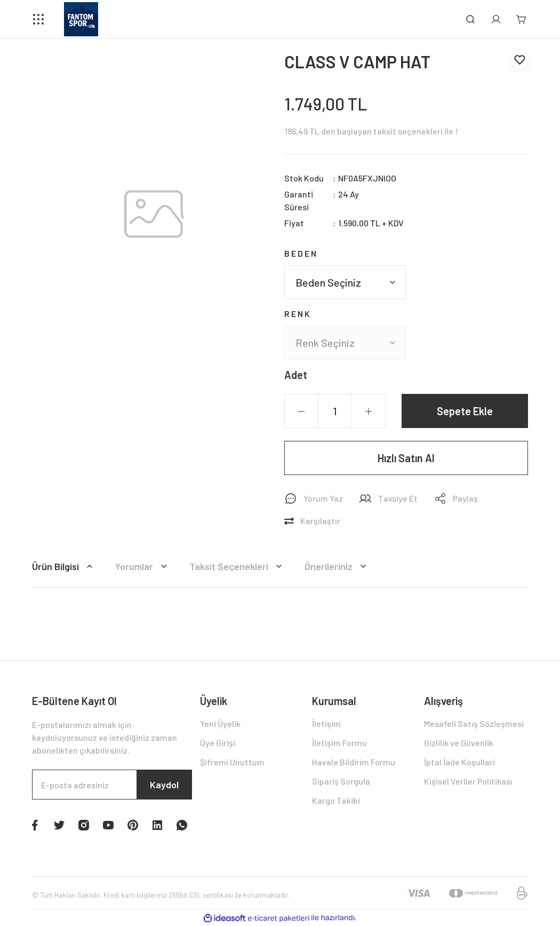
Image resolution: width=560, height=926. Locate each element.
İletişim (326, 723)
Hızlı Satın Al (406, 458)
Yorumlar (143, 566)
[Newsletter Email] (112, 785)
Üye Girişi (218, 743)
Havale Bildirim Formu (354, 762)
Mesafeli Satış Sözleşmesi (474, 723)
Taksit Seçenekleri (237, 566)
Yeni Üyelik (220, 723)
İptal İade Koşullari (459, 762)
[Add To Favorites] (519, 60)
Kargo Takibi (336, 800)
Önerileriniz (337, 566)
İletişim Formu (339, 743)
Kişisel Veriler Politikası (468, 781)
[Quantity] (335, 411)
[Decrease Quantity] (301, 411)
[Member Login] (496, 19)
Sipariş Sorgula (341, 781)
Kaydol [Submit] (164, 785)
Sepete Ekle (465, 411)
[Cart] (522, 19)
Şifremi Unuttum (232, 762)
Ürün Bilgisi (64, 566)
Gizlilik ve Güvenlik (459, 743)
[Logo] (81, 19)
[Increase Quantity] (369, 411)
